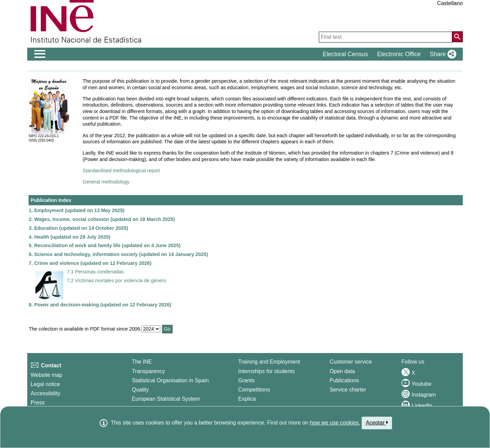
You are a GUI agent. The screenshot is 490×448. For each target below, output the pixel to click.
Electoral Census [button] (345, 54)
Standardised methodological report (121, 171)
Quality (140, 390)
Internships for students (266, 371)
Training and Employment (269, 362)
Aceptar (377, 422)
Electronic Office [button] (399, 54)
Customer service (350, 362)
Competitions (254, 390)
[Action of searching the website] (457, 37)
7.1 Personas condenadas (95, 272)
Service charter (348, 390)
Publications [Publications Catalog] (344, 380)
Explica (247, 399)
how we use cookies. (335, 423)
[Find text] (386, 37)
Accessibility (45, 393)
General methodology (106, 182)
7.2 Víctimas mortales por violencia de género (116, 281)
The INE (142, 362)
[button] (442, 54)
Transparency (148, 371)
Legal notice (45, 384)
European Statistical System (166, 399)
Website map (46, 375)
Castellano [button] (450, 3)
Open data (342, 371)
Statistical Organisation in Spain (170, 380)
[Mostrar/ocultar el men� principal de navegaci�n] (40, 54)
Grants (246, 380)
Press (38, 403)
